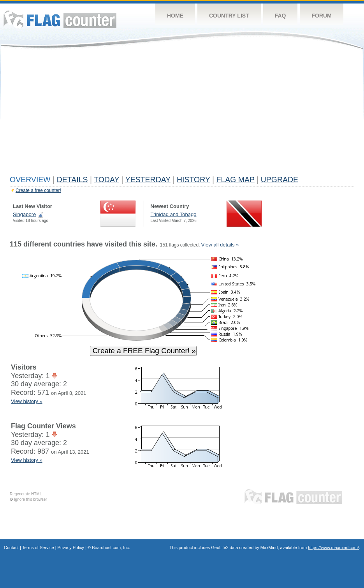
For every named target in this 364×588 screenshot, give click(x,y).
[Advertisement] (182, 114)
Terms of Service (38, 548)
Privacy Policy (71, 548)
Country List (229, 16)
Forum (321, 16)
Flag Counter (60, 19)
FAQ (280, 16)
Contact (11, 548)
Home (175, 16)
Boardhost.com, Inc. (111, 548)
